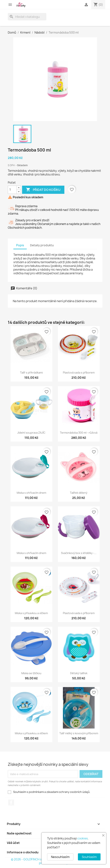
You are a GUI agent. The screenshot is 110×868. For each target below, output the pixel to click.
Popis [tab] (20, 245)
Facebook (11, 803)
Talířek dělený (79, 493)
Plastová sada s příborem (79, 373)
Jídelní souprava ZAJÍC (31, 433)
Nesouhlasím (60, 857)
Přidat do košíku (43, 190)
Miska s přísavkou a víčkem (31, 613)
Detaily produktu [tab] (42, 245)
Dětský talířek (79, 673)
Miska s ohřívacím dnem (31, 493)
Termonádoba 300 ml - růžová (79, 433)
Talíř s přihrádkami (31, 373)
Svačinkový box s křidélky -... (79, 553)
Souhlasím (89, 857)
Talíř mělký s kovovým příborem (79, 733)
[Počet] (12, 190)
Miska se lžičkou (31, 673)
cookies (83, 838)
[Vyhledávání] (27, 17)
